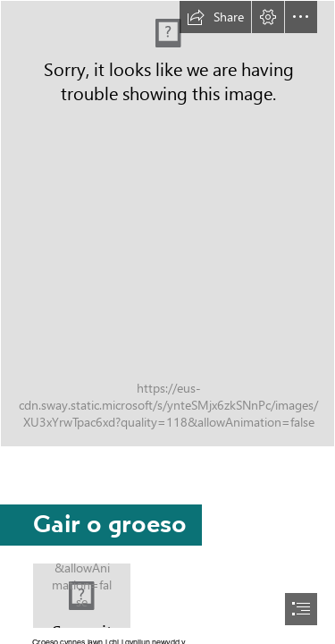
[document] (167, 322)
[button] (215, 17)
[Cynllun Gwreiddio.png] (167, 224)
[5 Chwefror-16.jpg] (82, 596)
